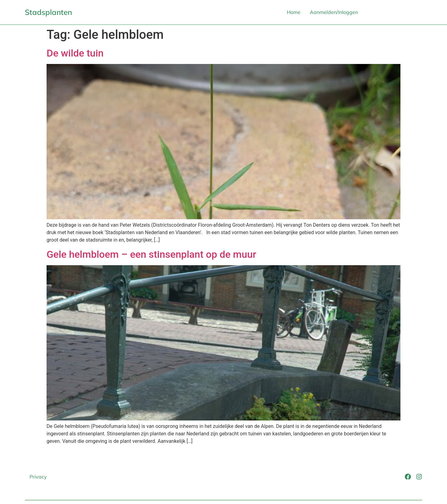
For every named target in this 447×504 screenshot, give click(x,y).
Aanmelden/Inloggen (334, 12)
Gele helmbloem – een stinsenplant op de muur (151, 254)
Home (294, 12)
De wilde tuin (75, 53)
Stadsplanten (48, 12)
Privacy (38, 477)
